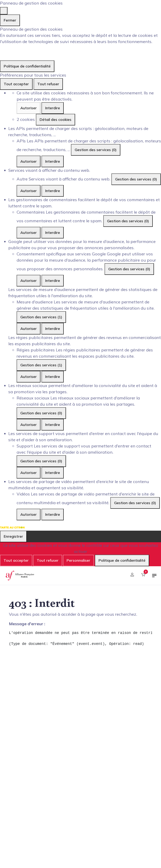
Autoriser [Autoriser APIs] (29, 161)
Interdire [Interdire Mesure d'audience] (53, 329)
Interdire (53, 108)
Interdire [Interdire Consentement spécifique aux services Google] (53, 281)
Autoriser (29, 108)
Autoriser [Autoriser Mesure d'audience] (29, 329)
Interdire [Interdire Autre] (53, 191)
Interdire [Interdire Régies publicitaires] (53, 377)
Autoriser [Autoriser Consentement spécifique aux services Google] (29, 281)
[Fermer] (4, 11)
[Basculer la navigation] (154, 577)
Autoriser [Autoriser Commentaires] (29, 233)
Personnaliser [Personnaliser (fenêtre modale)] (78, 560)
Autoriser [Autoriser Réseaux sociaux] (29, 425)
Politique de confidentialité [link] (27, 66)
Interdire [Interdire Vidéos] (53, 514)
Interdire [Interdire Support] (53, 473)
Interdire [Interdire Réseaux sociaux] (53, 425)
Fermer (10, 20)
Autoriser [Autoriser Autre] (29, 191)
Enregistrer (13, 536)
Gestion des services (96, 150)
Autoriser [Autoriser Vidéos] (29, 514)
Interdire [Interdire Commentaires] (53, 233)
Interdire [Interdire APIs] (53, 161)
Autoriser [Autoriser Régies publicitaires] (29, 377)
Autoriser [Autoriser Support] (29, 473)
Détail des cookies (55, 120)
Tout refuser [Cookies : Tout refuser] (48, 84)
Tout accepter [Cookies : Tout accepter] (16, 84)
